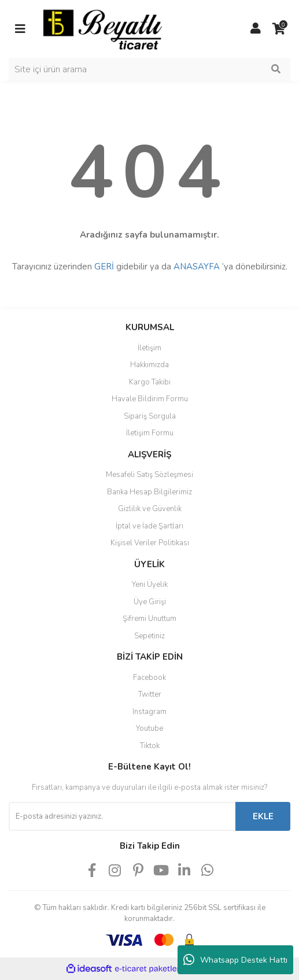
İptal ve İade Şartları (149, 526)
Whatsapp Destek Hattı (235, 960)
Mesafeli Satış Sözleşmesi (149, 475)
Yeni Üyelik (150, 585)
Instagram (149, 712)
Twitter (150, 694)
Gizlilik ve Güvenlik (150, 509)
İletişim (149, 348)
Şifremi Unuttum (149, 619)
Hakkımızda (149, 365)
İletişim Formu (150, 433)
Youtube (149, 728)
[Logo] (103, 28)
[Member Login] (256, 29)
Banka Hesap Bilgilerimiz (149, 492)
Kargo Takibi (150, 382)
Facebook (149, 678)
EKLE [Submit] (263, 816)
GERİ (104, 267)
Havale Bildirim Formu (150, 399)
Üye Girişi (150, 602)
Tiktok (150, 746)
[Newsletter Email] (122, 816)
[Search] (149, 69)
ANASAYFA (197, 267)
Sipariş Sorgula (150, 416)
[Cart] (279, 29)
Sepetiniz (149, 636)
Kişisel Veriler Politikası (150, 543)
